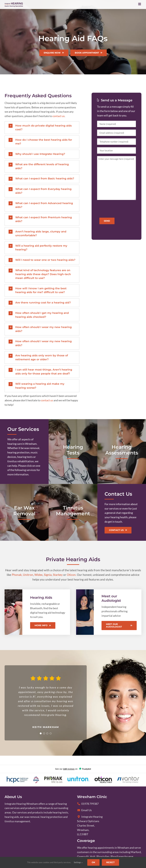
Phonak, (17, 575)
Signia (48, 575)
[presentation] (120, 208)
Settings (78, 862)
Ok (93, 862)
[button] (42, 128)
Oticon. (72, 575)
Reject (110, 862)
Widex (39, 575)
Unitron (28, 575)
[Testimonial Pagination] (39, 733)
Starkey (58, 575)
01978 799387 (88, 804)
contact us (59, 116)
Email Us (84, 810)
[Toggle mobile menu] (140, 4)
